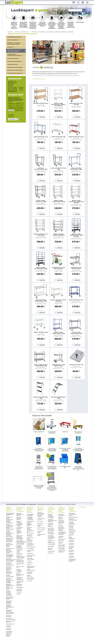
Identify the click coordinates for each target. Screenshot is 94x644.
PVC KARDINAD (30, 549)
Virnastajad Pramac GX (71, 544)
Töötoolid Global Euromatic (41, 519)
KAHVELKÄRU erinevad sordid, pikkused (72, 514)
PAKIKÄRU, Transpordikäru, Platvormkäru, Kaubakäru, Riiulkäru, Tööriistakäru (52, 32)
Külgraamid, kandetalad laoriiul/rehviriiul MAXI (10, 607)
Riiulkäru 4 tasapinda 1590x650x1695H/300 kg (58, 235)
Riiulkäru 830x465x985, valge (59, 137)
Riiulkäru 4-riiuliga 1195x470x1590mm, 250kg (58, 201)
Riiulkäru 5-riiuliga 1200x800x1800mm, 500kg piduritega (76, 235)
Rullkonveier (51, 553)
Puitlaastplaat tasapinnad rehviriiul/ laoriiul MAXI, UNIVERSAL (10, 612)
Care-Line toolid (41, 530)
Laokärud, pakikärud (13, 40)
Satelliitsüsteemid (10, 624)
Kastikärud (10, 47)
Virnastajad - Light (72, 535)
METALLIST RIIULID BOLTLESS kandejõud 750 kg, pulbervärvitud (30, 530)
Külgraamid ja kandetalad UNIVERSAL (9, 602)
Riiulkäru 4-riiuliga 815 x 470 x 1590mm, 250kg (41, 235)
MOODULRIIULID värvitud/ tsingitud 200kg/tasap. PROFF (31, 523)
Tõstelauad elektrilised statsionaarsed (72, 523)
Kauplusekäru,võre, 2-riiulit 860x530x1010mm (58, 365)
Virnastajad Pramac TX (71, 541)
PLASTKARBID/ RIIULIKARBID (30, 515)
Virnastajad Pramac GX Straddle (71, 547)
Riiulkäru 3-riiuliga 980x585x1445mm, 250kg (59, 333)
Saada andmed (12, 119)
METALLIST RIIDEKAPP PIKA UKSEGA (20, 514)
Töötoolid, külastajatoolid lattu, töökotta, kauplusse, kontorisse (41, 514)
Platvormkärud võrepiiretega (15, 67)
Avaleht (10, 32)
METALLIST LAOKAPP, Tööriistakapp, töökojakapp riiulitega (20, 524)
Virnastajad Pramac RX (71, 557)
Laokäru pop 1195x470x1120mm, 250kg (41, 169)
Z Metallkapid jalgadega (20, 528)
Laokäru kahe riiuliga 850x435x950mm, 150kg (76, 169)
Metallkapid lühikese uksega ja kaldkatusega (20, 561)
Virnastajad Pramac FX (71, 551)
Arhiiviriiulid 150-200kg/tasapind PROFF (10, 598)
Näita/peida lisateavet (40, 79)
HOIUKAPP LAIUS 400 (20, 567)
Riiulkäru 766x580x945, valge (41, 332)
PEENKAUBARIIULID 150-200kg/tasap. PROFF (10, 514)
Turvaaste (29, 561)
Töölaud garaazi (51, 551)
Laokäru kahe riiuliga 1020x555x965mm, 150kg (41, 300)
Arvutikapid (19, 592)
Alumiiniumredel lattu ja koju (31, 556)
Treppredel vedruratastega (30, 559)
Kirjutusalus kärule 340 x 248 (76, 365)
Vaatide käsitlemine (30, 576)
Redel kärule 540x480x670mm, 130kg (58, 398)
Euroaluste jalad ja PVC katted (31, 578)
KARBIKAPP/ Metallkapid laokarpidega (19, 547)
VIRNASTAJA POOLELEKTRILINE (73, 520)
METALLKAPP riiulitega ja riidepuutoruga (20, 579)
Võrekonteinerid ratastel (31, 551)
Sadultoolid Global (40, 525)
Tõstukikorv (30, 563)
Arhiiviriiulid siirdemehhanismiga (11, 619)
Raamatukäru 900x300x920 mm (41, 103)
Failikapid (19, 594)
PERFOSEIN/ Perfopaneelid (51, 533)
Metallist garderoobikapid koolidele (20, 575)
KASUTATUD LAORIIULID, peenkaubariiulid (10, 564)
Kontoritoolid (40, 523)
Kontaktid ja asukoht (21, 88)
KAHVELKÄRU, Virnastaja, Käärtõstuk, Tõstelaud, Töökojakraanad (73, 509)
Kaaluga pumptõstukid (72, 538)
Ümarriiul (29, 564)
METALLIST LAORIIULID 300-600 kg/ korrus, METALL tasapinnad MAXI (10, 527)
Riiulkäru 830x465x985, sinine (41, 137)
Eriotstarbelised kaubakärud (15, 73)
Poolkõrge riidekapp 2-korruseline (19, 571)
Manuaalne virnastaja (71, 527)
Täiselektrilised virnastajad (72, 532)
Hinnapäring (47, 67)
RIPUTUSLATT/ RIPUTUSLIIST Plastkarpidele (51, 530)
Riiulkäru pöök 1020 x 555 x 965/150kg (76, 104)
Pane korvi (42, 117)
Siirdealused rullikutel (13, 58)
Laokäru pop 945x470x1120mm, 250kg (59, 169)
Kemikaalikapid (20, 587)
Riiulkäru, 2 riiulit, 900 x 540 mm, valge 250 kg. (58, 300)
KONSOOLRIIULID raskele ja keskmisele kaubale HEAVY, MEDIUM (10, 551)
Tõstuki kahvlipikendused (31, 570)
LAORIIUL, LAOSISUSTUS (22, 32)
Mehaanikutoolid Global (41, 535)
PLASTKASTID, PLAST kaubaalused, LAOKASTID (30, 539)
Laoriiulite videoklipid (9, 626)
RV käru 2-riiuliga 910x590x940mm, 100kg (76, 333)
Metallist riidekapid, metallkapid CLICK (19, 532)
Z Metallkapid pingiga (20, 550)
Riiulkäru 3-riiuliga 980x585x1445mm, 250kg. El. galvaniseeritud (59, 104)
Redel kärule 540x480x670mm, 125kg (41, 398)
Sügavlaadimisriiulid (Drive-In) (11, 622)
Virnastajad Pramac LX (71, 554)
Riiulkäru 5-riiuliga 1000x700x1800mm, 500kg (41, 268)
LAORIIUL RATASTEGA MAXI (10, 576)
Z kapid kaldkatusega (19, 553)
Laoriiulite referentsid (9, 629)
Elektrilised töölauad (50, 549)
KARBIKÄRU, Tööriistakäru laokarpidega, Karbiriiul (14, 43)
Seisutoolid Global (40, 532)
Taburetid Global (41, 528)
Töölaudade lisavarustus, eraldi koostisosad (51, 525)
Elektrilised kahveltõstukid (72, 529)
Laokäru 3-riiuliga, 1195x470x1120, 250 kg (41, 201)
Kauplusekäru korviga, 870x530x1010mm (76, 268)
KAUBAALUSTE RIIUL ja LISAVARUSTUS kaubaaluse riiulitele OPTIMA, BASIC (9, 520)
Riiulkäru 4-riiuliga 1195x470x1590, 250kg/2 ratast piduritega (76, 202)
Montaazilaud (51, 546)
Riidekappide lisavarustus (19, 585)
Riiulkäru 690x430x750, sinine (76, 300)
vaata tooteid (36, 67)
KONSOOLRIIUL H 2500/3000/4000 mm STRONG (10, 556)
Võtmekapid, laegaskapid (19, 590)
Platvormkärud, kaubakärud (15, 61)
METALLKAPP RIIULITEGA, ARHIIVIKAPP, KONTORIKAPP (20, 537)
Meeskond (21, 90)
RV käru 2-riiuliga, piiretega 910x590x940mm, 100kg (41, 365)
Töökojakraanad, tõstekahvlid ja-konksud (73, 560)
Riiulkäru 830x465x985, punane (76, 137)
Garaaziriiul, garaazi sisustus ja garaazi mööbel (10, 545)
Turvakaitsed (30, 553)
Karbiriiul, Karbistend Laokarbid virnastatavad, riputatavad (9, 593)
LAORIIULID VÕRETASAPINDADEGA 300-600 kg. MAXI (11, 560)
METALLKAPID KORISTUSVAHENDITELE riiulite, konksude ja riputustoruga (22, 542)
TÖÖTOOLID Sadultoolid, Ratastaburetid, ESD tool (41, 509)
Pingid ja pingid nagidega (20, 582)
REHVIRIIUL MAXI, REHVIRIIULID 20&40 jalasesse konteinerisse (10, 540)
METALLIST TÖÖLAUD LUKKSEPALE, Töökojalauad (51, 516)
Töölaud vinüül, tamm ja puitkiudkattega (51, 542)
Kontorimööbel (83, 507)
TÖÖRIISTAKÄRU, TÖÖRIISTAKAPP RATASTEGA (15, 55)
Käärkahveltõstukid (73, 517)
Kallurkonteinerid (31, 547)
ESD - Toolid (40, 521)
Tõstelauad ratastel (12, 64)
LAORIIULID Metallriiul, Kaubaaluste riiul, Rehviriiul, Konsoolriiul (10, 509)
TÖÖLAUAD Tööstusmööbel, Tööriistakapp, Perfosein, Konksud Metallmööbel (52, 510)
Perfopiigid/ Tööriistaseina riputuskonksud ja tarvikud (51, 537)
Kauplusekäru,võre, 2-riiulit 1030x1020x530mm (58, 268)
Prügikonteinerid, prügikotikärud (31, 567)
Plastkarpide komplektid (30, 573)
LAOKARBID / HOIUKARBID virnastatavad (30, 518)
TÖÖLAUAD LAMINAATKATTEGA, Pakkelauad (52, 520)
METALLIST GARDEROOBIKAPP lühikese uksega (21, 557)
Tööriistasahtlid (51, 545)
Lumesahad (30, 581)
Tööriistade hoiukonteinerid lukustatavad (31, 544)
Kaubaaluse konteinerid (30, 535)
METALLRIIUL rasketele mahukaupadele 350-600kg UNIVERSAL (10, 580)
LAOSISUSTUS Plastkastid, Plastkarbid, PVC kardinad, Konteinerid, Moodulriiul (31, 510)
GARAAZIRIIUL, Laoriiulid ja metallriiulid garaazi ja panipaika (9, 634)
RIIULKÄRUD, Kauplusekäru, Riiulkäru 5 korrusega (22, 34)
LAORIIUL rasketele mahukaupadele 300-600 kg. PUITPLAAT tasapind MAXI (10, 534)
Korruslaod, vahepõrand (9, 616)
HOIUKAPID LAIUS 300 (20, 564)
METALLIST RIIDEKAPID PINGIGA (19, 518)
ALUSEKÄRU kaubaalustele (14, 37)
